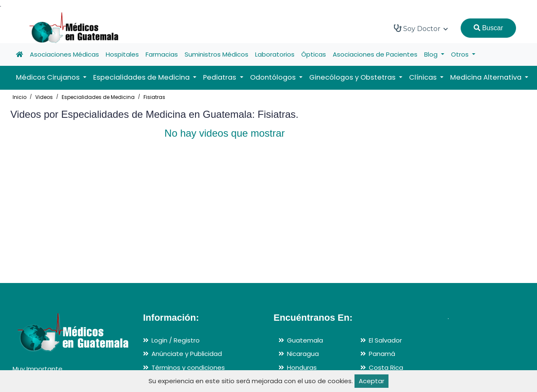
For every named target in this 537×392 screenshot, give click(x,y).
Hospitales (122, 54)
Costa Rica (386, 367)
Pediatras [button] (220, 77)
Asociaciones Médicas (64, 54)
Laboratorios (275, 54)
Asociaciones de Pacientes (375, 54)
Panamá (382, 354)
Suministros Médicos (216, 54)
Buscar (488, 28)
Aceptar (371, 381)
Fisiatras (154, 97)
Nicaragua (303, 354)
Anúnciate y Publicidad (187, 354)
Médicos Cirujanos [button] (49, 77)
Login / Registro (176, 340)
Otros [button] (461, 54)
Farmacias (162, 54)
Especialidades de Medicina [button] (142, 77)
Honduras (302, 367)
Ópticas (314, 54)
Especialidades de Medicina (98, 97)
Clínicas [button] (424, 77)
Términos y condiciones (188, 367)
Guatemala (305, 340)
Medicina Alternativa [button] (487, 77)
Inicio (20, 97)
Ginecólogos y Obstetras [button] (353, 77)
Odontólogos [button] (274, 77)
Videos (44, 97)
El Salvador (385, 340)
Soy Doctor (421, 29)
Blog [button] (432, 54)
